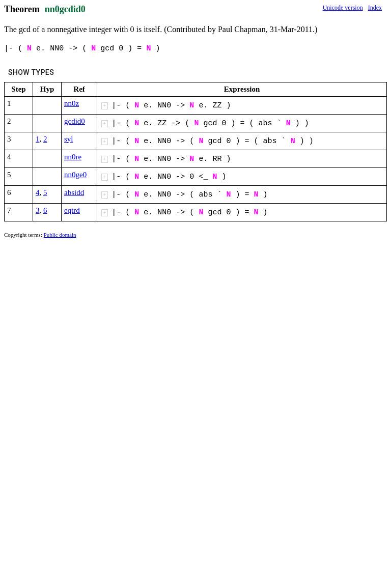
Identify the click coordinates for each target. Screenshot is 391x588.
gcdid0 (75, 121)
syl (69, 139)
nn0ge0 (75, 175)
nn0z (72, 103)
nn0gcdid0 (65, 9)
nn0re (73, 157)
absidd (74, 192)
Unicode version (343, 8)
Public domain (60, 235)
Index (375, 8)
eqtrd (72, 210)
